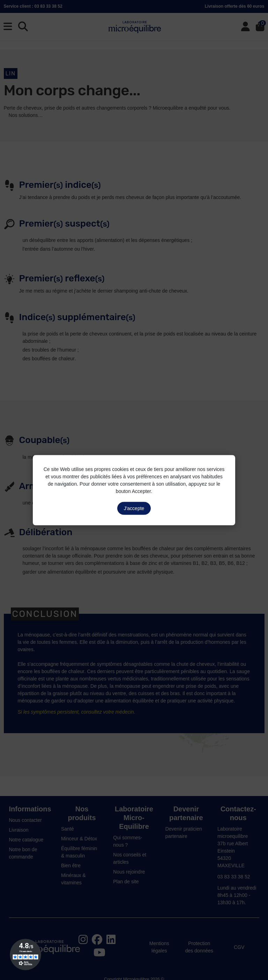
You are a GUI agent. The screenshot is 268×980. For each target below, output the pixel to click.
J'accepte (134, 508)
